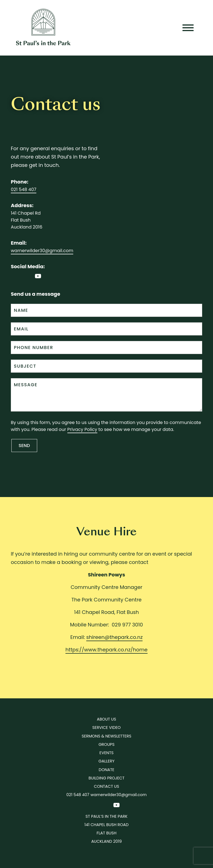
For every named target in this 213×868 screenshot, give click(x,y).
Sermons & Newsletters (107, 736)
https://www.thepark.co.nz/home (106, 650)
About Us (106, 719)
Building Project (106, 778)
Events (107, 753)
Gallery (106, 761)
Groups (106, 744)
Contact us (107, 786)
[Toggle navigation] (188, 28)
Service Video (106, 727)
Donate (106, 770)
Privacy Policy (82, 429)
